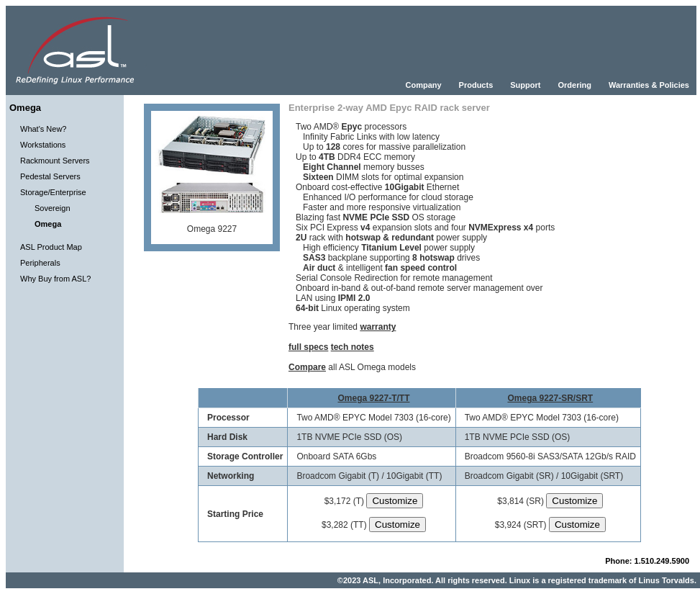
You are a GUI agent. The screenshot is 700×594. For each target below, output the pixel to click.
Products (476, 85)
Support (525, 85)
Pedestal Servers (50, 176)
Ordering (574, 85)
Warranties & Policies (649, 85)
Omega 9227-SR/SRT (550, 398)
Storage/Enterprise (53, 192)
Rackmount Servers (55, 161)
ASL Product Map (51, 247)
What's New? (43, 129)
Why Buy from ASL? (55, 279)
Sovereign (53, 208)
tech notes (353, 347)
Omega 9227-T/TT (373, 398)
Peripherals (40, 263)
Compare (307, 367)
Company (423, 85)
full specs (308, 347)
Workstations (43, 145)
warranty (378, 327)
